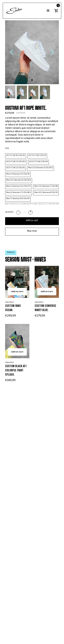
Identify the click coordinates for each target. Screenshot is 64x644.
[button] (48, 11)
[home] (14, 11)
